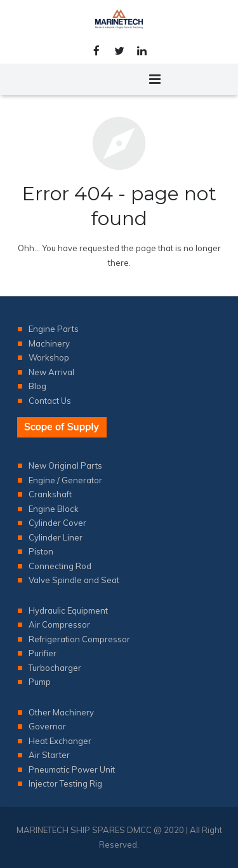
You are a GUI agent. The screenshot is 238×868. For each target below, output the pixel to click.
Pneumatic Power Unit (72, 769)
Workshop (49, 357)
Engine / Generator (65, 480)
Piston (41, 551)
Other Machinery (61, 712)
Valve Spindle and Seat (74, 580)
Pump (40, 682)
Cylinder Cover (57, 523)
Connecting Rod (60, 566)
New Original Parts (65, 465)
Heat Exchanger (60, 741)
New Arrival (51, 372)
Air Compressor (59, 624)
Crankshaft (50, 494)
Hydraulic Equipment (68, 610)
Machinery (49, 343)
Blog (37, 386)
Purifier (43, 653)
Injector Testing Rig (65, 783)
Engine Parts (54, 329)
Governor (47, 726)
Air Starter (49, 755)
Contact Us (50, 401)
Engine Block (54, 509)
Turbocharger (55, 668)
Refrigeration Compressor (79, 639)
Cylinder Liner (56, 537)
